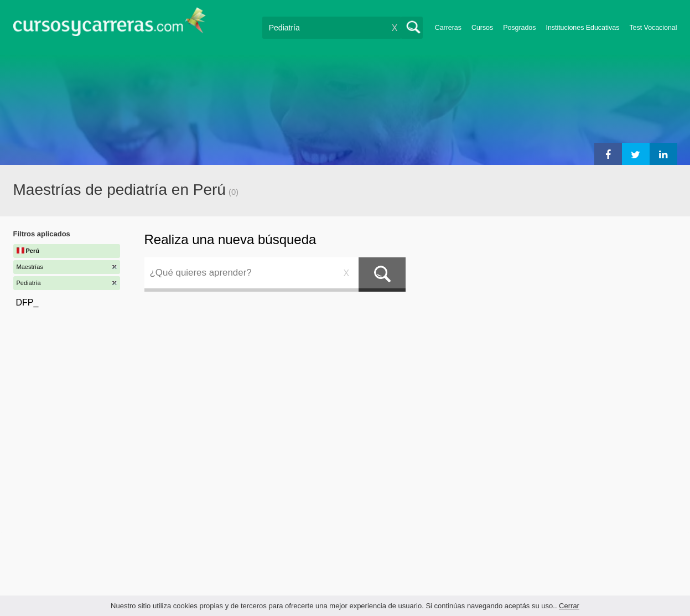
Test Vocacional (653, 28)
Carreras (448, 28)
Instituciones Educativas (582, 28)
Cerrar (569, 606)
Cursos (482, 28)
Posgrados (519, 28)
